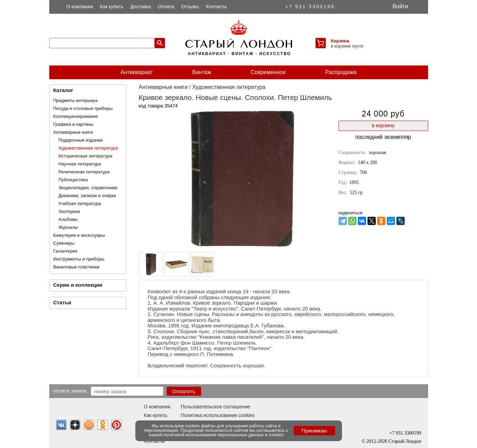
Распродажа (341, 72)
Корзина (340, 41)
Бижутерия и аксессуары (79, 235)
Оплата (166, 7)
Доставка (141, 7)
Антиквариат (137, 72)
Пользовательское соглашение (216, 407)
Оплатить (184, 391)
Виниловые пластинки (76, 267)
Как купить (112, 7)
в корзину (383, 125)
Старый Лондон (405, 441)
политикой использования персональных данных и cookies (223, 435)
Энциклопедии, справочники (88, 188)
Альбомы (68, 219)
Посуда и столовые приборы (83, 108)
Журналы (68, 227)
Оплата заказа (70, 390)
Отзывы (190, 7)
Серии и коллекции (78, 285)
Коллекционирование (76, 116)
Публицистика (73, 180)
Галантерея (65, 251)
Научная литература (80, 164)
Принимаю (314, 431)
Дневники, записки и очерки (87, 196)
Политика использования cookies (218, 415)
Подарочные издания (81, 140)
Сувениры (64, 243)
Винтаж (202, 72)
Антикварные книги (73, 132)
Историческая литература (86, 156)
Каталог (63, 90)
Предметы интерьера (76, 100)
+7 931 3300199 (310, 7)
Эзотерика (69, 211)
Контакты (216, 7)
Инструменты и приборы (79, 259)
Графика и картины (73, 124)
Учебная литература (80, 203)
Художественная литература (88, 148)
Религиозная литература (84, 172)
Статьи (62, 302)
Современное (268, 72)
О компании (80, 7)
